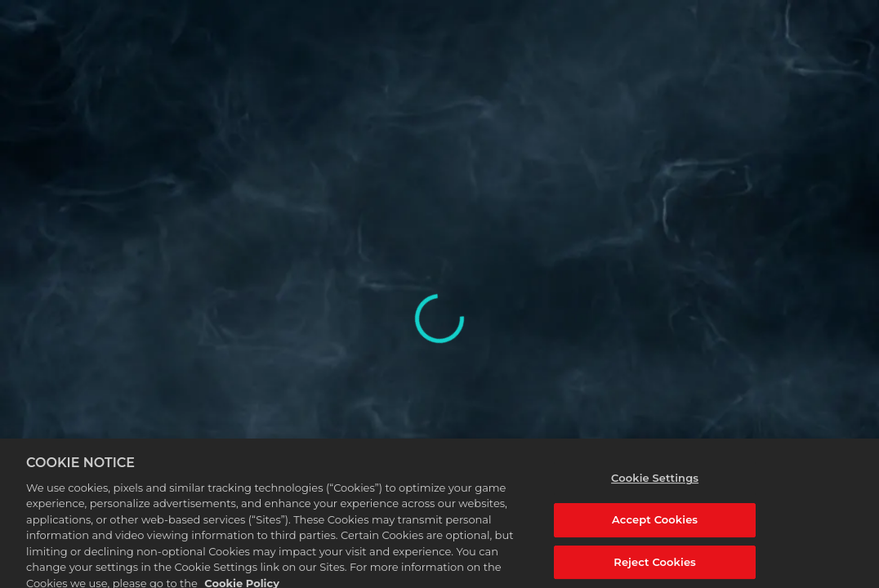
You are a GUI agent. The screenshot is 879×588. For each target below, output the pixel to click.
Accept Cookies (655, 527)
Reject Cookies (655, 568)
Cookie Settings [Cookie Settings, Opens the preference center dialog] (655, 485)
